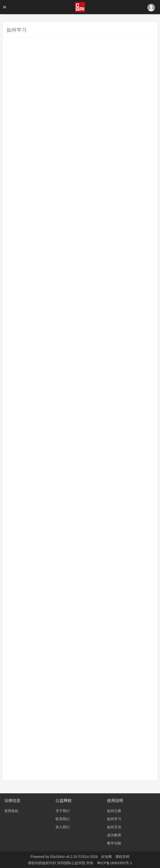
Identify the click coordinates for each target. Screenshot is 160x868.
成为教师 (114, 835)
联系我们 (63, 819)
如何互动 (114, 827)
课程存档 (122, 857)
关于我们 (63, 811)
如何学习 (114, 819)
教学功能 (114, 843)
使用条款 (11, 811)
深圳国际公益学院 (72, 863)
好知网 (106, 857)
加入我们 (63, 827)
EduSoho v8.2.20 (64, 857)
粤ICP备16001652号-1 (115, 863)
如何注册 (114, 811)
